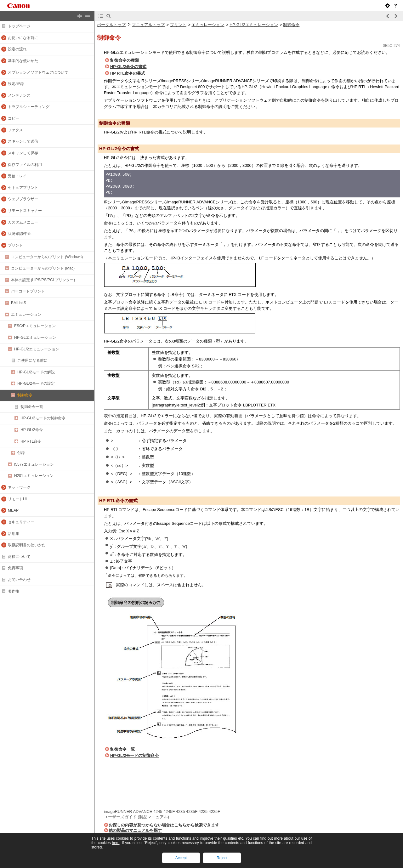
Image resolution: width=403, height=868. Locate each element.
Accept (181, 858)
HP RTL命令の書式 (128, 73)
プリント (178, 25)
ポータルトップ (111, 25)
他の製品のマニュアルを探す (135, 830)
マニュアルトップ (148, 25)
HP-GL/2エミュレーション (254, 25)
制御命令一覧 (122, 749)
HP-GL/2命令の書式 (128, 67)
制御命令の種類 (125, 60)
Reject (222, 858)
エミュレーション (208, 25)
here (116, 843)
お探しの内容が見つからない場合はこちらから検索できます (164, 825)
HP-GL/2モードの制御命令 (134, 755)
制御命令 (291, 25)
